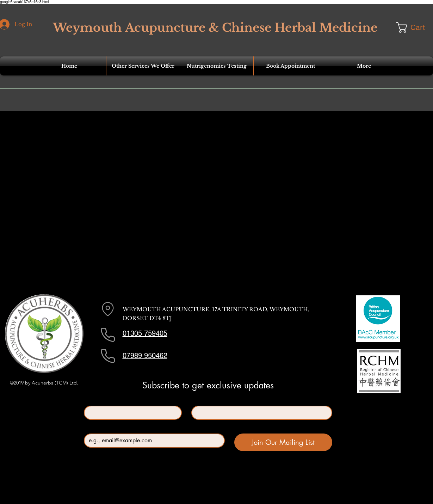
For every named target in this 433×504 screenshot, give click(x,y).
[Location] (108, 309)
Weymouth (87, 28)
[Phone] (108, 335)
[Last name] (260, 413)
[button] (143, 66)
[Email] (152, 441)
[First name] (131, 413)
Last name (204, 400)
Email (92, 428)
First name (97, 400)
